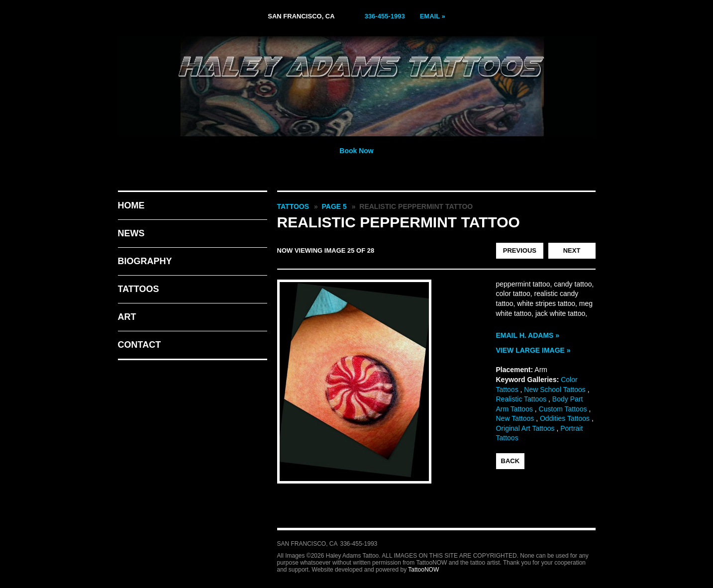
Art (127, 317)
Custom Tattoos (563, 409)
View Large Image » (533, 350)
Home (131, 205)
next (572, 250)
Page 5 (334, 206)
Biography (145, 261)
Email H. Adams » (528, 335)
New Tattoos (515, 418)
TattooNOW (423, 570)
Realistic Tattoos (521, 399)
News (131, 233)
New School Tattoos (555, 390)
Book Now (356, 151)
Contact (140, 345)
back (510, 461)
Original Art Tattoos (525, 428)
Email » (433, 16)
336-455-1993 (385, 16)
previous (520, 250)
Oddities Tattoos (565, 418)
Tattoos (139, 289)
